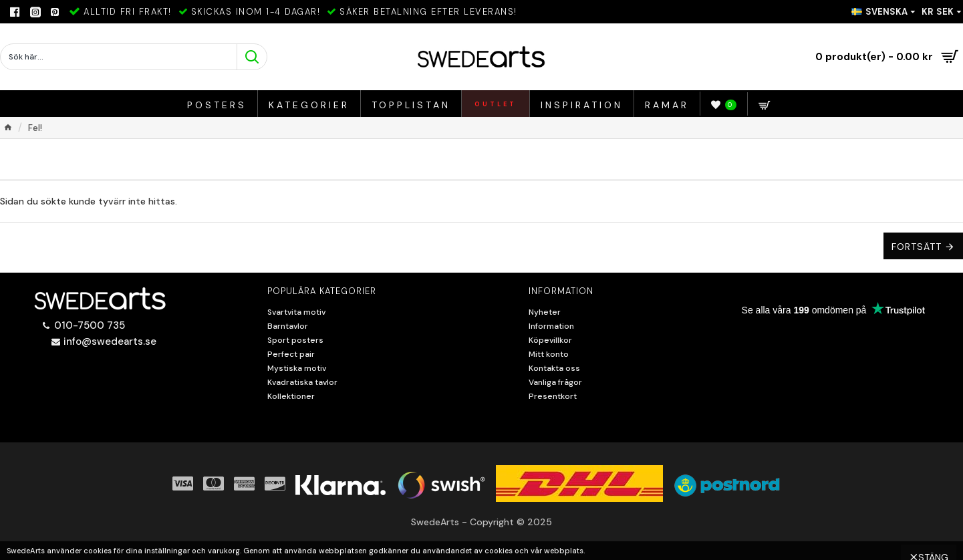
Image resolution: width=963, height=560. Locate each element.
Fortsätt (917, 247)
